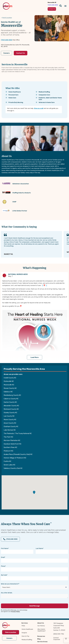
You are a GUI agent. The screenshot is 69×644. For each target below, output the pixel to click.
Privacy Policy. (16, 612)
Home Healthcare (27, 629)
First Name (5, 548)
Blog (39, 639)
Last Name (39, 548)
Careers (6, 53)
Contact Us (21, 53)
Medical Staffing (27, 640)
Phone (3, 566)
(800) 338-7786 (59, 634)
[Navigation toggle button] (65, 6)
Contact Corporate (57, 639)
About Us (41, 623)
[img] (8, 6)
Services (25, 623)
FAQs (23, 626)
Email (3, 557)
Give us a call (39, 108)
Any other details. (7, 593)
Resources (41, 636)
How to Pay (25, 636)
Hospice (24, 633)
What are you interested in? (10, 584)
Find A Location (7, 18)
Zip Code (4, 575)
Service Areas (42, 642)
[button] (34, 492)
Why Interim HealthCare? (42, 630)
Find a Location (11, 632)
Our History (41, 626)
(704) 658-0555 (7, 40)
